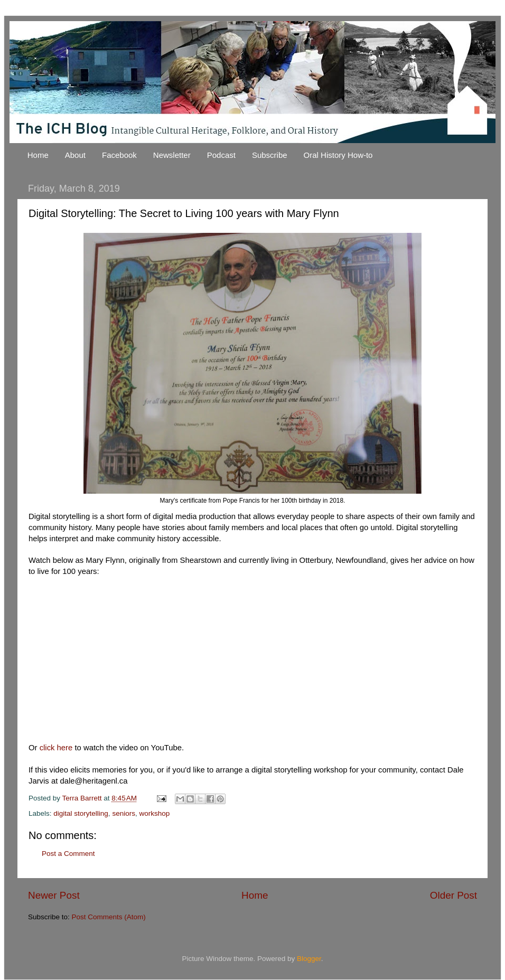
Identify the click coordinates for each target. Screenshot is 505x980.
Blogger (309, 959)
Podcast (221, 155)
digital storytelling (81, 813)
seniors (124, 813)
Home (38, 155)
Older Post (453, 895)
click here (56, 748)
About (75, 155)
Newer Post (54, 895)
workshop (154, 813)
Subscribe (270, 155)
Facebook (119, 155)
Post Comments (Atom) (109, 917)
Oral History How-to (338, 155)
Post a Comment (68, 854)
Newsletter (172, 155)
